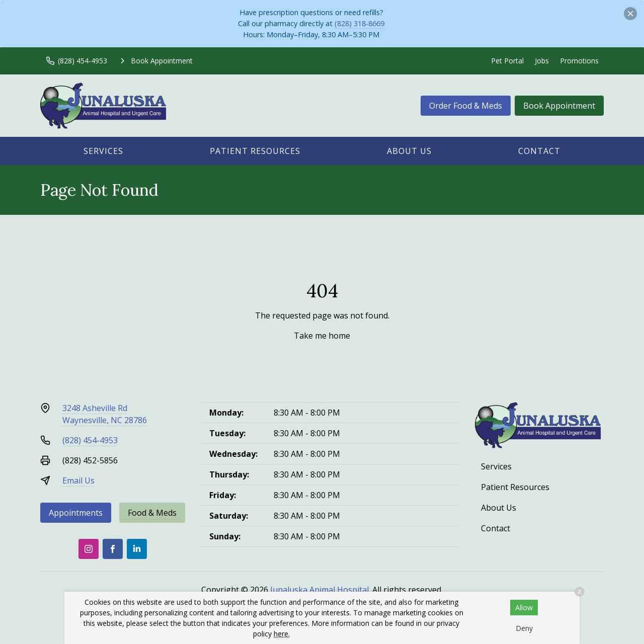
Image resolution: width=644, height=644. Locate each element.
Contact (539, 151)
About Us (409, 151)
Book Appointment (559, 106)
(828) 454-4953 (90, 440)
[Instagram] (89, 549)
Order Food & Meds (466, 106)
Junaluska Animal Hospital (319, 590)
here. (282, 634)
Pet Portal (507, 61)
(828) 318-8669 (359, 23)
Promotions (579, 61)
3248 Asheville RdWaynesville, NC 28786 (105, 414)
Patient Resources (255, 151)
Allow (524, 608)
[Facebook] (113, 549)
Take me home (322, 336)
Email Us (78, 480)
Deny (524, 628)
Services (103, 151)
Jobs (542, 61)
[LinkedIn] (137, 549)
